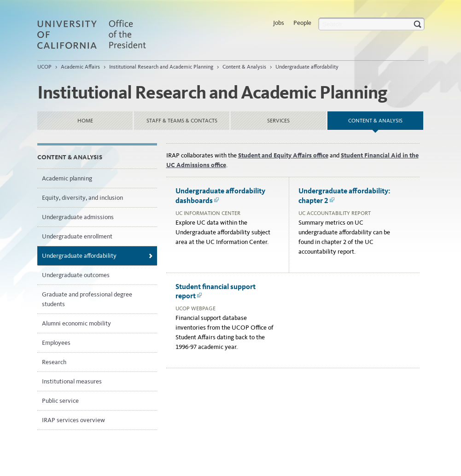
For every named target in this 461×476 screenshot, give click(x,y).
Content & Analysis (244, 67)
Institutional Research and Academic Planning (161, 67)
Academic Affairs (80, 67)
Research (54, 362)
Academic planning (67, 178)
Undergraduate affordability (307, 67)
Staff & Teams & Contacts (182, 121)
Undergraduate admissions (78, 217)
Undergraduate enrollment (77, 236)
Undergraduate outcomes (76, 275)
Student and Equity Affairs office (283, 155)
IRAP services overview (73, 420)
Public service (60, 401)
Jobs (279, 23)
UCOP (44, 67)
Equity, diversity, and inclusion (82, 198)
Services (278, 121)
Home (85, 121)
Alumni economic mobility (76, 323)
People (302, 23)
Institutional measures (72, 381)
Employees (56, 343)
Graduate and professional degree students (87, 299)
